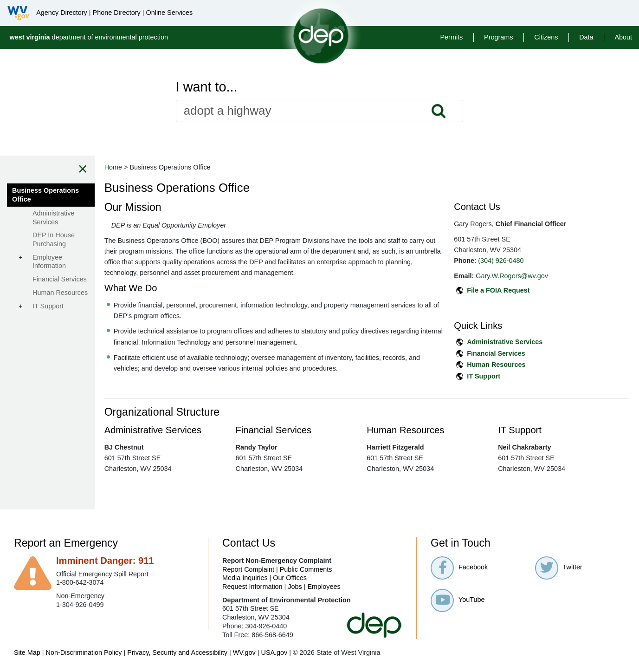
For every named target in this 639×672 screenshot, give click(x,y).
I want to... (207, 87)
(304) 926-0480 (523, 261)
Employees (324, 587)
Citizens (546, 37)
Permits (452, 37)
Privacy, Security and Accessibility (177, 652)
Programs (498, 37)
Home (181, 167)
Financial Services (519, 353)
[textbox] (320, 111)
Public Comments (306, 569)
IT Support (506, 376)
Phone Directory (117, 13)
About (623, 37)
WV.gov (244, 652)
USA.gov (274, 652)
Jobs (295, 587)
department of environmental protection (89, 37)
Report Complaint (248, 569)
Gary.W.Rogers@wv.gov (535, 276)
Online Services (169, 13)
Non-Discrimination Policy (84, 652)
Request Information (252, 587)
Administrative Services (527, 342)
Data (586, 37)
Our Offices (290, 578)
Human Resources (519, 365)
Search (439, 111)
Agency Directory (62, 13)
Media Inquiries (245, 578)
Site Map (27, 652)
